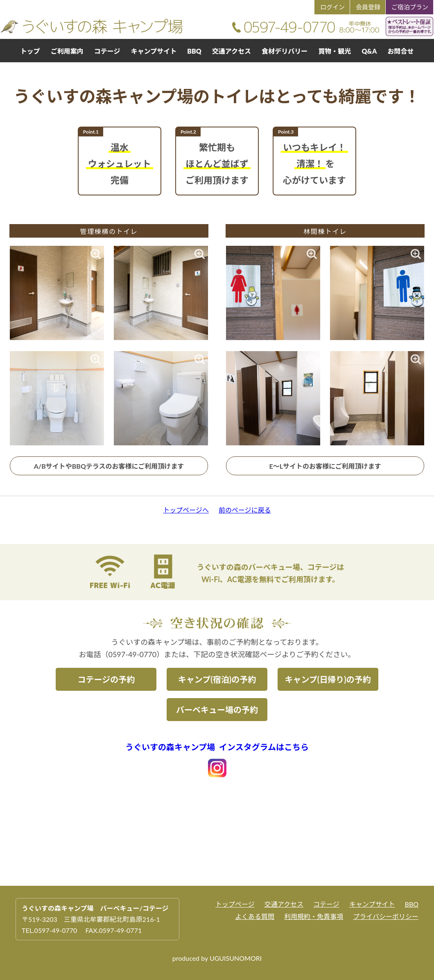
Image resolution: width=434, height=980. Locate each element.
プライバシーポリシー (386, 916)
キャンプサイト (154, 51)
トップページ (235, 904)
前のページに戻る (245, 510)
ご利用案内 (67, 51)
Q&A (369, 51)
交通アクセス (232, 51)
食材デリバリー (285, 51)
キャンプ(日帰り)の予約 (328, 679)
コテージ (107, 51)
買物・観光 (335, 51)
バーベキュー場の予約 (217, 710)
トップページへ (186, 510)
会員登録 (368, 7)
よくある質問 (255, 916)
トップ (30, 51)
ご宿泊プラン (410, 7)
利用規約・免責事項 (314, 916)
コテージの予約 (106, 679)
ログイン (332, 7)
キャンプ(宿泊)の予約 (217, 679)
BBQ (194, 51)
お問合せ (400, 51)
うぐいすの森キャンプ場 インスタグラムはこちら (217, 747)
